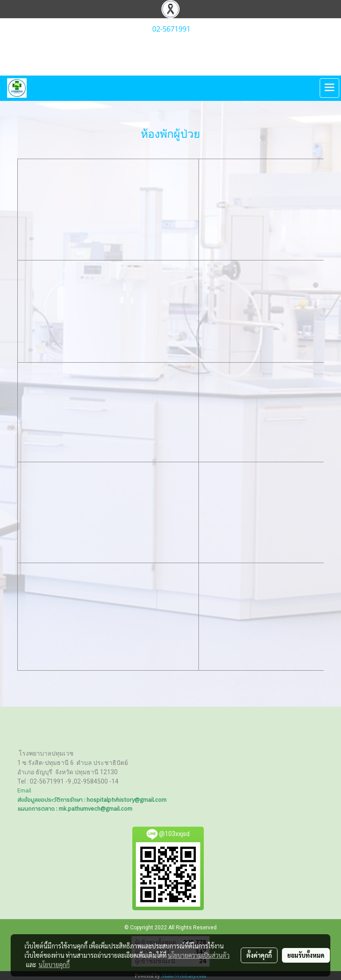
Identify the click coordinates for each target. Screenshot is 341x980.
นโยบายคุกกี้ (54, 964)
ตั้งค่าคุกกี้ (259, 955)
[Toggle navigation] (329, 88)
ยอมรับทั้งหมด (306, 955)
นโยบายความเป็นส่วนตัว (199, 955)
